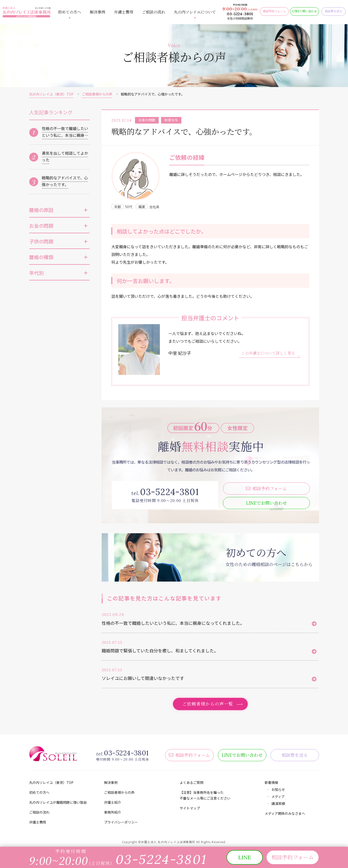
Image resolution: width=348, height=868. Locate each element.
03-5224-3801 (240, 14)
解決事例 (98, 12)
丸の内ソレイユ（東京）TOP (51, 94)
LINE (266, 503)
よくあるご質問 (192, 782)
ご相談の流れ (154, 12)
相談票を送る (295, 755)
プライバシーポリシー (121, 822)
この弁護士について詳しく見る (268, 353)
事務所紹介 (113, 812)
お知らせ (278, 789)
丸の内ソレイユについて (195, 12)
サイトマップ (190, 808)
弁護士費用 (124, 12)
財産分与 (171, 120)
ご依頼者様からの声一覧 (208, 704)
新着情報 (271, 782)
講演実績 (278, 803)
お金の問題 (147, 120)
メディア (278, 796)
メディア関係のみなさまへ (285, 813)
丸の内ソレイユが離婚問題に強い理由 (58, 802)
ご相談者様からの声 (97, 94)
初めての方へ (70, 12)
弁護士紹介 (113, 802)
